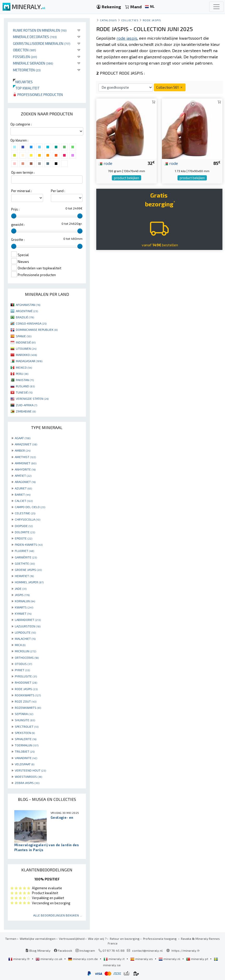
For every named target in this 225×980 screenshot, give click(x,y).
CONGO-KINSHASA (31, 323)
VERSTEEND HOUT (30, 770)
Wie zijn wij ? (97, 939)
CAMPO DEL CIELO (30, 507)
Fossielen (25, 57)
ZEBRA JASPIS (27, 783)
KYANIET (23, 613)
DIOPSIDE (24, 526)
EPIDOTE (23, 538)
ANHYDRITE (25, 469)
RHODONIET (26, 682)
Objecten (25, 50)
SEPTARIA (24, 714)
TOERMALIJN (27, 745)
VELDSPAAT (25, 764)
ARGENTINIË (27, 311)
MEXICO (24, 367)
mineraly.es (142, 959)
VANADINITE (26, 758)
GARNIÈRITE (26, 557)
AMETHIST (25, 457)
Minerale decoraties (35, 37)
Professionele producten (38, 94)
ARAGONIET (25, 482)
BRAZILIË (25, 317)
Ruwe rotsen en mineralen (40, 30)
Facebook (63, 950)
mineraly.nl (170, 959)
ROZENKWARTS (28, 708)
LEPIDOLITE (25, 632)
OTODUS (23, 664)
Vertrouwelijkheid (72, 939)
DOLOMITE (25, 532)
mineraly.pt (197, 959)
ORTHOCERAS (27, 657)
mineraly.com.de (83, 959)
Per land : (58, 191)
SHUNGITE (25, 720)
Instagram (85, 950)
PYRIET (22, 670)
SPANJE (24, 336)
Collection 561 (170, 87)
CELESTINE (25, 513)
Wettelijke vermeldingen (38, 939)
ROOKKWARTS (28, 695)
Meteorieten (27, 70)
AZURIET (23, 488)
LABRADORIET (28, 620)
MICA (20, 645)
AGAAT (23, 438)
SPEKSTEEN (25, 733)
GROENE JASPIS (28, 570)
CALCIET (24, 501)
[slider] (14, 216)
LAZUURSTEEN (28, 626)
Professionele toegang (160, 939)
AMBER (23, 450)
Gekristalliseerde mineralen (42, 43)
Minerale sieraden (33, 63)
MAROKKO (26, 355)
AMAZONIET (26, 444)
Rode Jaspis (152, 20)
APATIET (23, 475)
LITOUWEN (26, 348)
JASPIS (22, 595)
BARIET (23, 494)
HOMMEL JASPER (29, 582)
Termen (11, 939)
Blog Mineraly (38, 950)
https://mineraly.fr (186, 950)
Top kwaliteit (26, 88)
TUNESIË (24, 392)
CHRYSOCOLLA (28, 519)
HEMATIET (24, 576)
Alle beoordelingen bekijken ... (58, 915)
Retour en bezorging (125, 939)
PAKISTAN (25, 380)
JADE (21, 589)
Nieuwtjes (23, 82)
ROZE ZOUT (26, 701)
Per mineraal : (22, 191)
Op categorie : (21, 124)
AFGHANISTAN (28, 305)
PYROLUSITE (26, 676)
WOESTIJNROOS (28, 776)
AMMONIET (26, 463)
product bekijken (127, 178)
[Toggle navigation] (216, 7)
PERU (22, 374)
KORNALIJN (25, 601)
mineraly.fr (19, 959)
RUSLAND (25, 386)
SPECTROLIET (27, 726)
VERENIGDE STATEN (32, 398)
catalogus (108, 20)
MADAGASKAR (29, 361)
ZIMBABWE (26, 411)
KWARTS (24, 607)
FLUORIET (24, 551)
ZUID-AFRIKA (26, 405)
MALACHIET (25, 639)
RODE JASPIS (26, 689)
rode (105, 163)
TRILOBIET (25, 751)
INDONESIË (26, 342)
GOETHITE (25, 563)
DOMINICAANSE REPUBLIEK (37, 330)
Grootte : (18, 240)
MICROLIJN (25, 651)
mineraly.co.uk (49, 959)
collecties (130, 20)
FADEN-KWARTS (29, 544)
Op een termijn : (23, 172)
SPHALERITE (26, 739)
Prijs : (15, 209)
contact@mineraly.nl (147, 950)
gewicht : (18, 225)
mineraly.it (114, 959)
